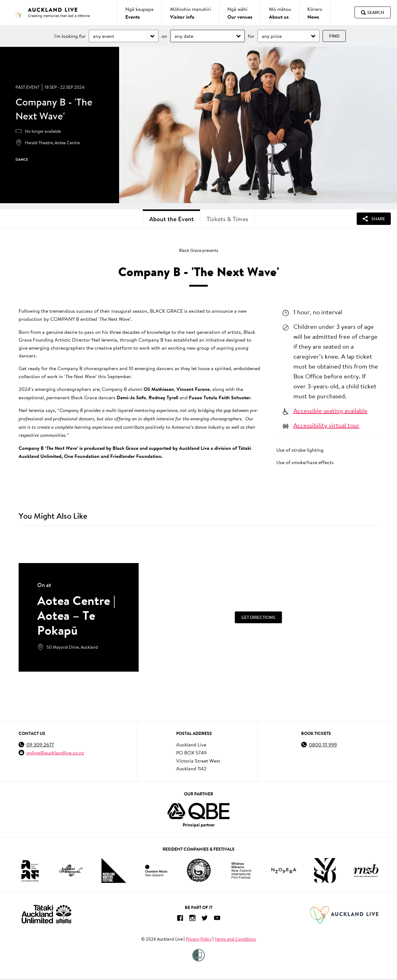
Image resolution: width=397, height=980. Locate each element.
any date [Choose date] (184, 36)
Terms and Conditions (235, 939)
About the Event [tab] (172, 219)
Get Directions (258, 617)
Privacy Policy (199, 939)
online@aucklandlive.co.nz (55, 752)
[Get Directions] (259, 617)
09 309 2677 (40, 744)
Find (334, 36)
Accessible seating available (330, 410)
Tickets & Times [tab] (227, 219)
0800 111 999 (323, 744)
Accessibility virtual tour (326, 425)
